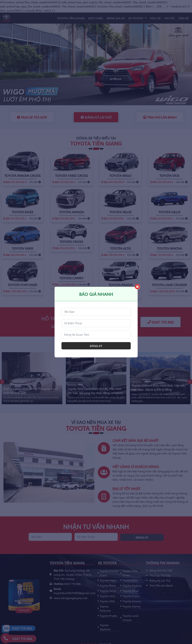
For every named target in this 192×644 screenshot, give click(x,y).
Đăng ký (96, 346)
